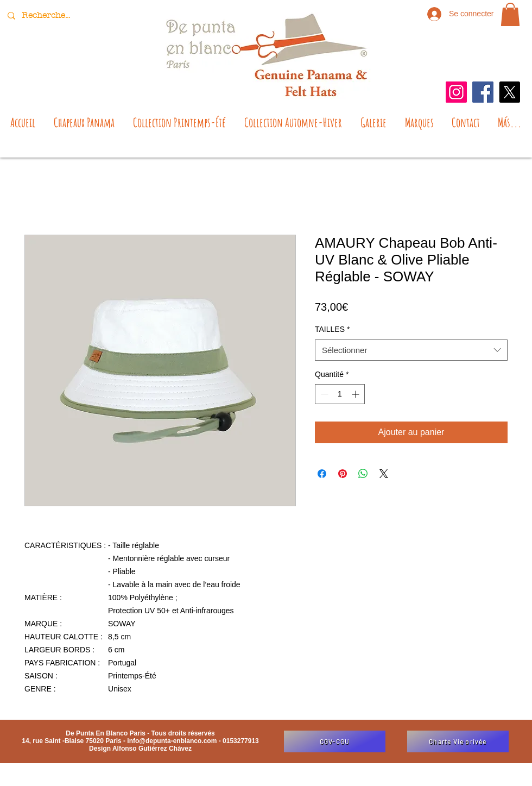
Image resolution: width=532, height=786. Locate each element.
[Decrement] (323, 394)
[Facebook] (483, 92)
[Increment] (356, 394)
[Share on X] (384, 474)
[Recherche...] (47, 15)
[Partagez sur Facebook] (322, 474)
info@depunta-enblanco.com (172, 741)
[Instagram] (456, 92)
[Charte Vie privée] (458, 741)
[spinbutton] (340, 394)
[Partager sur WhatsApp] (363, 474)
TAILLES (332, 329)
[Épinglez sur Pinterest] (343, 474)
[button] (510, 14)
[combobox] (411, 350)
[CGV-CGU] (335, 741)
